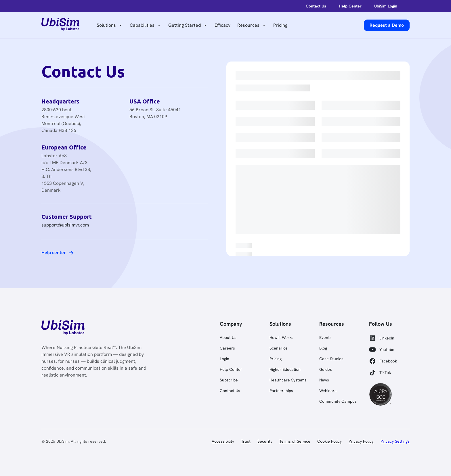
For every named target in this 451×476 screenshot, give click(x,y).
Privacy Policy (361, 441)
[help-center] (347, 6)
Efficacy (222, 25)
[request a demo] (387, 25)
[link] (63, 329)
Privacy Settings (395, 441)
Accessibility (223, 441)
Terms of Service (295, 441)
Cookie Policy (329, 441)
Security (265, 441)
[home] (60, 25)
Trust (246, 441)
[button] (110, 25)
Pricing (280, 25)
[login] (313, 6)
